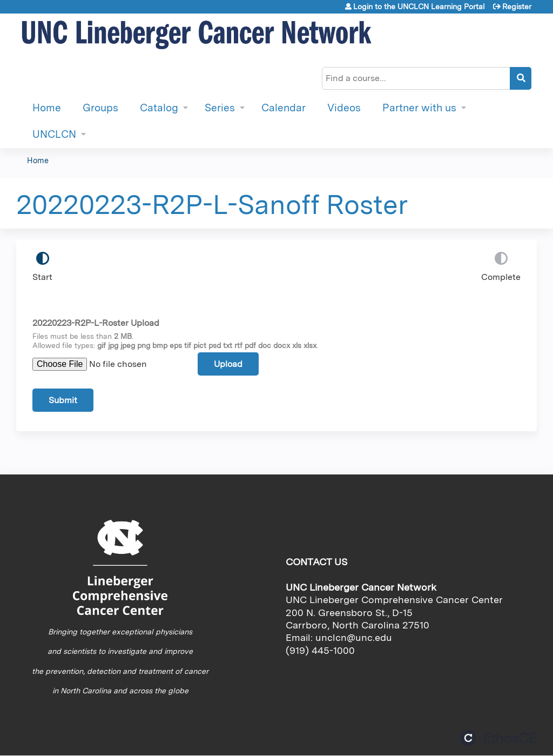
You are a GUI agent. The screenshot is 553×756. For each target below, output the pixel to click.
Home (47, 108)
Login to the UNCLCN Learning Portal (419, 6)
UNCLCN (54, 134)
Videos (344, 108)
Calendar (284, 108)
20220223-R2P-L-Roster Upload (96, 323)
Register (517, 6)
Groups (100, 108)
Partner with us (419, 108)
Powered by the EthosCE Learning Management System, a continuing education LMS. (498, 738)
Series (220, 108)
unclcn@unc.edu (354, 637)
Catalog (159, 108)
